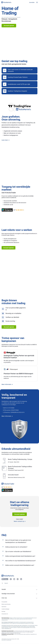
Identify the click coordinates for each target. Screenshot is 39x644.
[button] (9, 2)
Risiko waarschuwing (6, 604)
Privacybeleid (4, 602)
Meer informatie (7, 384)
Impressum (4, 607)
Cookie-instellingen (5, 609)
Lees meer (5, 140)
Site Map (3, 611)
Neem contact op (20, 521)
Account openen (9, 26)
